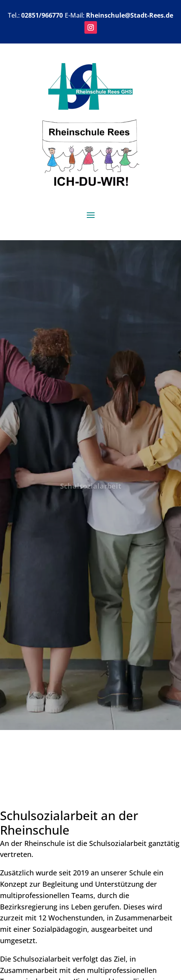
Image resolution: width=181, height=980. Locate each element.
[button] (91, 27)
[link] (90, 107)
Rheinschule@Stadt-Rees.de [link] (130, 15)
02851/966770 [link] (42, 15)
